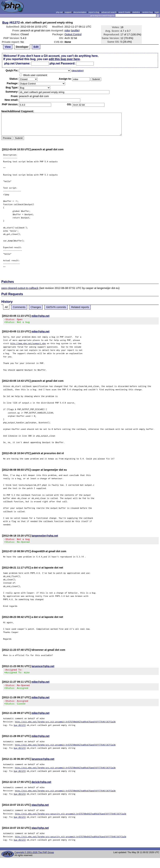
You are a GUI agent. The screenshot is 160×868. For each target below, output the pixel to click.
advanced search (109, 12)
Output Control (73, 34)
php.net (59, 12)
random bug (147, 12)
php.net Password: (62, 63)
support (68, 12)
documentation (80, 12)
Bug (5, 23)
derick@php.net (41, 787)
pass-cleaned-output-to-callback (20, 288)
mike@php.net (41, 316)
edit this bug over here (64, 59)
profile (75, 30)
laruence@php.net (43, 668)
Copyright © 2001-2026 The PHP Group (34, 858)
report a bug (94, 12)
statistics (136, 12)
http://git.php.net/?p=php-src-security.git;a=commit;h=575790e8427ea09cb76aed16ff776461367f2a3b (71, 819)
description (77, 71)
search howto (124, 12)
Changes (36, 307)
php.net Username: (17, 63)
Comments (19, 307)
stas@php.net (40, 810)
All (6, 307)
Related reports (80, 307)
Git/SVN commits (56, 307)
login (157, 12)
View (8, 47)
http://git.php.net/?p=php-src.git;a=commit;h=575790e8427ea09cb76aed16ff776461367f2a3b (65, 727)
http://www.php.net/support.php (28, 344)
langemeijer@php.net (45, 537)
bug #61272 (20, 731)
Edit (36, 47)
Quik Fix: (12, 70)
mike (67, 30)
